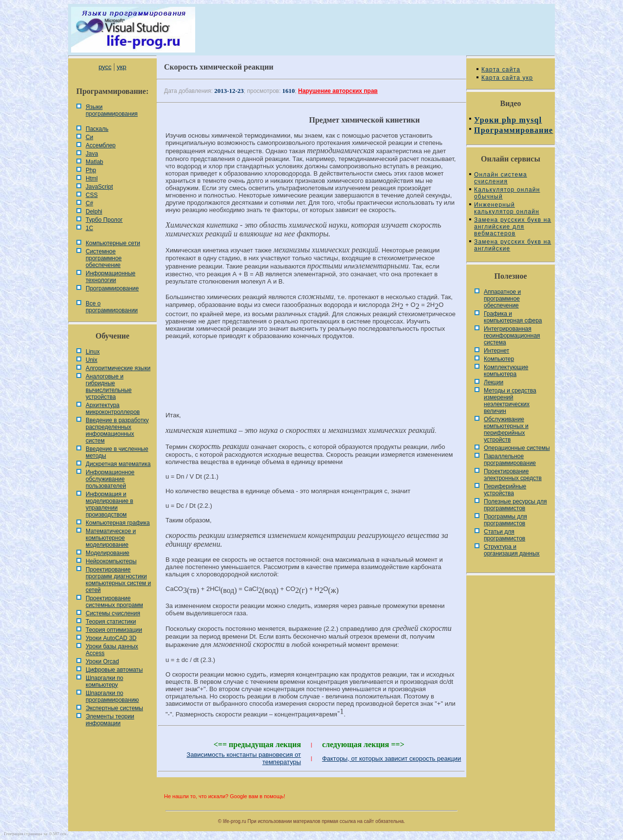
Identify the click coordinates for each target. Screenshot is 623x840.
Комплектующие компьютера (506, 371)
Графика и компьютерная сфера (513, 317)
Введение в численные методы (117, 452)
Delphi (94, 212)
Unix (92, 360)
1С (89, 228)
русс (105, 67)
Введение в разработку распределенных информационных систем (117, 430)
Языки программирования (112, 110)
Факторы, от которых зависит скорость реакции (392, 759)
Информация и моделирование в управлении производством (110, 504)
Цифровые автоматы (114, 670)
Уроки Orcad (102, 661)
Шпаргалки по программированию (112, 697)
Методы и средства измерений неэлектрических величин (510, 401)
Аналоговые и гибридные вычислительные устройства (109, 387)
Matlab (94, 162)
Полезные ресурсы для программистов (515, 505)
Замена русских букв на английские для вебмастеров (513, 227)
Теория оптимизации (114, 630)
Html (92, 179)
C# (89, 203)
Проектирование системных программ (114, 602)
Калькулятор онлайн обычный (507, 193)
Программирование (112, 288)
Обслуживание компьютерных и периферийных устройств (506, 429)
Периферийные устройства (505, 490)
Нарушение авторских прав (338, 91)
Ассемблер (101, 145)
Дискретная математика (118, 464)
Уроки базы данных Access (112, 650)
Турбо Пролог (104, 220)
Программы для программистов (505, 520)
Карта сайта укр (507, 78)
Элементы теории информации (110, 720)
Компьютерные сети (113, 243)
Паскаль (97, 129)
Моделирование (108, 553)
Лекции (494, 382)
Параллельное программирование (510, 460)
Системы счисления (113, 613)
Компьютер (499, 359)
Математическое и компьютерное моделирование (111, 538)
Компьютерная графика (118, 523)
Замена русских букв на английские (513, 245)
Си (89, 137)
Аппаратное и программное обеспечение (502, 299)
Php (91, 170)
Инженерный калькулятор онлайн (507, 208)
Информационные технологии (110, 277)
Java (92, 154)
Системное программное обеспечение (104, 258)
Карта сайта (501, 70)
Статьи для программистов (504, 535)
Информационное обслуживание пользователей (110, 479)
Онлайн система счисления (501, 178)
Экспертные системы (114, 708)
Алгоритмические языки (118, 368)
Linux (93, 352)
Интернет (496, 351)
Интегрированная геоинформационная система (512, 336)
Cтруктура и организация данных (512, 550)
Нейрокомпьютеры (111, 561)
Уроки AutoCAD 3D (111, 638)
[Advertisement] (311, 380)
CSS (92, 195)
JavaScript (99, 187)
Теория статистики (111, 622)
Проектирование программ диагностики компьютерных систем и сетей (118, 580)
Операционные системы (517, 448)
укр (121, 67)
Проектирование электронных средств (513, 475)
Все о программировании (112, 307)
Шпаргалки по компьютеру (104, 681)
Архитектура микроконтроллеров (113, 409)
